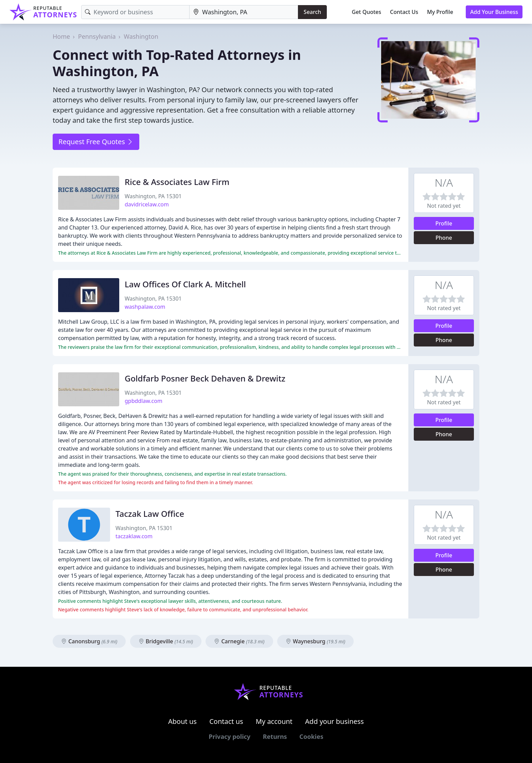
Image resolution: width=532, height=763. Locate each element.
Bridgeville (166, 641)
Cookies (311, 736)
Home (61, 36)
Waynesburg (316, 641)
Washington (141, 36)
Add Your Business (494, 12)
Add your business (334, 721)
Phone (444, 238)
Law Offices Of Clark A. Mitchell (185, 284)
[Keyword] (135, 12)
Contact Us (404, 12)
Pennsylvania (97, 36)
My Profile (440, 12)
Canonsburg (89, 641)
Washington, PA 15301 (153, 196)
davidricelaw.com (147, 204)
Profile (444, 223)
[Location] (244, 12)
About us (182, 721)
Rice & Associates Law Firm (177, 182)
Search (312, 12)
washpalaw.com (145, 307)
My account (274, 721)
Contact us (226, 721)
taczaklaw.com (134, 536)
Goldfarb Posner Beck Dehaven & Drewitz (205, 378)
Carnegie (239, 641)
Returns (275, 736)
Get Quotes (367, 12)
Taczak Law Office (150, 514)
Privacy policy (229, 736)
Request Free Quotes (96, 142)
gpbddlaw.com (144, 401)
